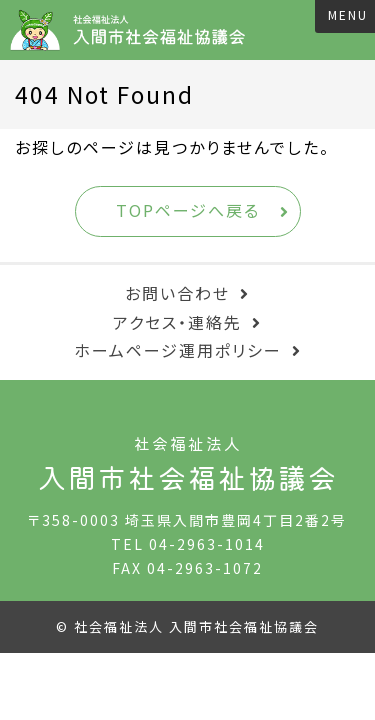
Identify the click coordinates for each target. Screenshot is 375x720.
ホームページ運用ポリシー (178, 350)
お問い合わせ (177, 293)
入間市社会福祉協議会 (134, 30)
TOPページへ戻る (188, 210)
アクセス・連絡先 (177, 322)
